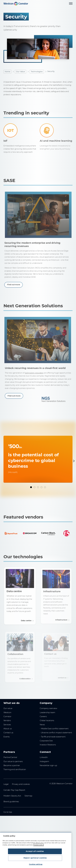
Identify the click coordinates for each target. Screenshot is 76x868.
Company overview (48, 708)
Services (7, 724)
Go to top (8, 812)
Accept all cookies (20, 858)
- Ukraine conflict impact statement (56, 732)
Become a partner (12, 765)
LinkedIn (44, 757)
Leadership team (47, 712)
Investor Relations (48, 745)
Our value (8, 708)
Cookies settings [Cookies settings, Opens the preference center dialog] (36, 864)
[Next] (73, 461)
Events (7, 736)
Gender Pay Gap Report (14, 790)
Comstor (7, 716)
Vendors (7, 720)
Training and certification (15, 769)
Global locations (47, 720)
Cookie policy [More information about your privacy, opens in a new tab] (39, 852)
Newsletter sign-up (48, 765)
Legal (6, 784)
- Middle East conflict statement (54, 728)
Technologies (37, 72)
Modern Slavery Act (12, 796)
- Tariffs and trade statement (53, 736)
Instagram (44, 761)
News (42, 724)
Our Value (20, 72)
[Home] (16, 4)
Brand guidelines (11, 801)
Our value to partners (13, 761)
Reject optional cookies (51, 858)
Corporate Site (46, 740)
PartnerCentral (10, 757)
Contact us (8, 732)
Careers (43, 716)
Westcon (7, 712)
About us (8, 728)
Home (7, 72)
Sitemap (28, 796)
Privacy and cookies (21, 784)
